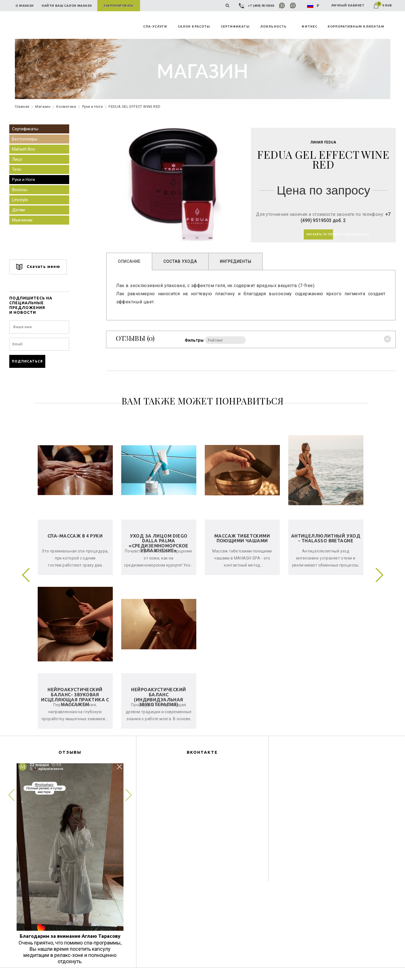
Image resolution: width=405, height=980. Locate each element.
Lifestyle (24, 200)
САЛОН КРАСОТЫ (194, 26)
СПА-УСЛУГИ (155, 26)
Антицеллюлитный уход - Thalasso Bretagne (326, 538)
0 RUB (383, 5)
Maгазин (43, 107)
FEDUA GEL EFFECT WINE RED (135, 107)
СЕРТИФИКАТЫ (235, 26)
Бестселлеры (29, 139)
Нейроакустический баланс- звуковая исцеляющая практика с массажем (75, 697)
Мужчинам (27, 220)
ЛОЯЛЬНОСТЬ (273, 26)
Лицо (22, 159)
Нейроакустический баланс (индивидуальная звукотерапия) (158, 697)
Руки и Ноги (93, 107)
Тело (21, 169)
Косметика (66, 107)
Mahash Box (28, 149)
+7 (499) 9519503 (257, 6)
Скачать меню (42, 267)
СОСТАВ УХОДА (183, 262)
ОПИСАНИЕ (131, 262)
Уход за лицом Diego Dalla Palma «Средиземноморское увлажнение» (159, 543)
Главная (22, 107)
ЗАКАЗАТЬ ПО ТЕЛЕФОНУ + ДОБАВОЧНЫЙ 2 (317, 235)
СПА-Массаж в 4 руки (75, 536)
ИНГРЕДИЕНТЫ (238, 262)
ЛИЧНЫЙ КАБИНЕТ (348, 5)
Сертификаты (30, 129)
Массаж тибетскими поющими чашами (242, 538)
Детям (23, 210)
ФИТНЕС (309, 26)
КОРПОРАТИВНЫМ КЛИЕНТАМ (356, 26)
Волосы (24, 190)
